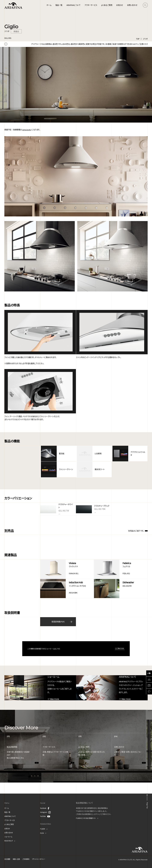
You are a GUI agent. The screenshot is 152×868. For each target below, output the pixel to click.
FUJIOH (43, 827)
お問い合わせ (132, 5)
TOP (138, 39)
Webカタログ (9, 839)
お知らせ (120, 5)
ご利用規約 (29, 858)
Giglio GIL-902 (27, 130)
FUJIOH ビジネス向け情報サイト (88, 817)
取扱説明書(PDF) (58, 619)
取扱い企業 (18, 858)
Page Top (148, 803)
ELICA (42, 832)
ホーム (49, 5)
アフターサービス (91, 5)
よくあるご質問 (107, 5)
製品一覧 (59, 5)
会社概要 (8, 858)
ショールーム (9, 835)
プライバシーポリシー (44, 858)
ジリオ (145, 39)
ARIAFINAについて (73, 5)
